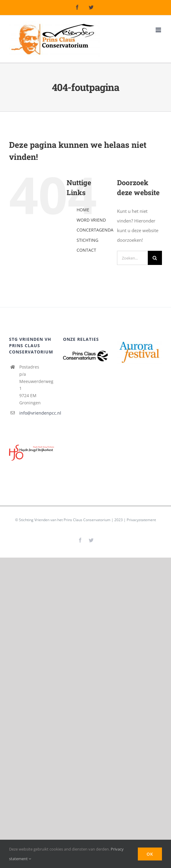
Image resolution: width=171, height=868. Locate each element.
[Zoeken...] (132, 258)
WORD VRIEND (91, 220)
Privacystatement (141, 520)
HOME (83, 210)
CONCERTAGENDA (95, 230)
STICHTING (87, 240)
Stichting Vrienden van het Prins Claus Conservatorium (65, 520)
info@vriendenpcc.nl (37, 413)
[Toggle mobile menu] (159, 30)
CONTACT (86, 250)
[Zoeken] (155, 258)
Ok (150, 854)
